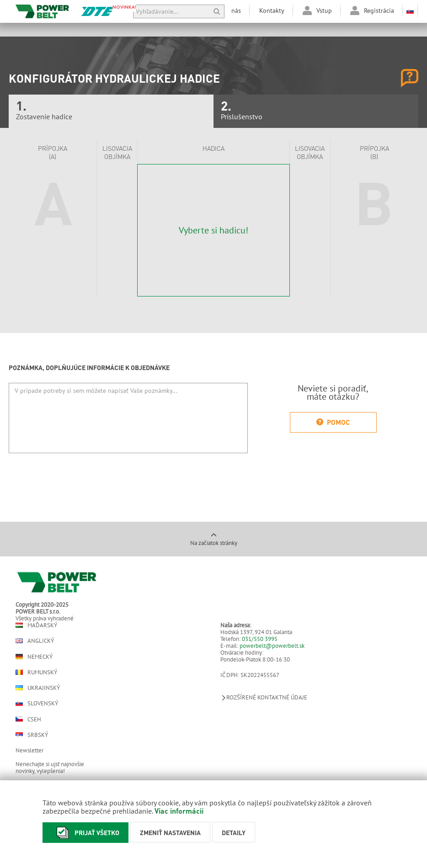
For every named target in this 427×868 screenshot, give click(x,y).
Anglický (35, 641)
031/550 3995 (260, 639)
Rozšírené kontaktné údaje (264, 697)
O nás (233, 11)
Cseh (28, 719)
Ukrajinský (38, 688)
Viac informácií (179, 811)
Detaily (234, 832)
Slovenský (37, 703)
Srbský (32, 735)
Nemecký (34, 656)
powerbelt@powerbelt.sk (272, 646)
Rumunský (36, 672)
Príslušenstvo (316, 111)
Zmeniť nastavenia (170, 832)
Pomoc (333, 422)
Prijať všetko (85, 833)
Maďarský (36, 625)
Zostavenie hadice (111, 111)
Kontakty (272, 11)
